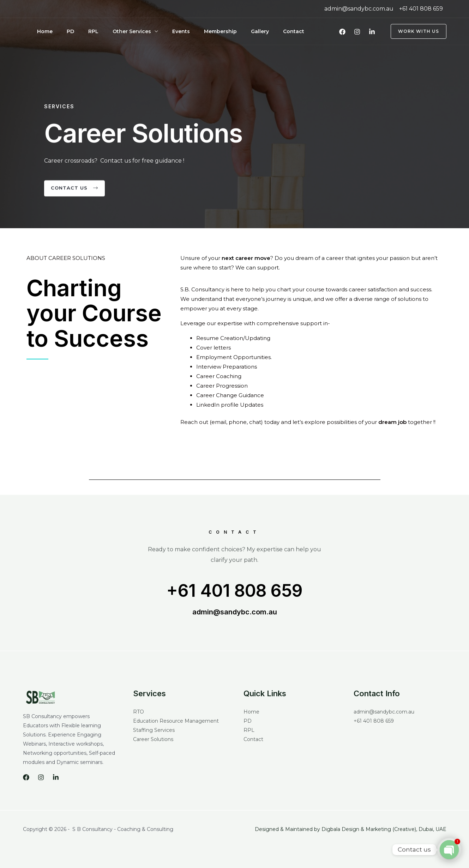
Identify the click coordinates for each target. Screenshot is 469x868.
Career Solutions (153, 740)
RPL (79, 31)
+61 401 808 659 (235, 591)
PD (62, 31)
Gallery (223, 31)
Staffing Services (154, 731)
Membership (189, 31)
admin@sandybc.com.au (235, 613)
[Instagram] (357, 32)
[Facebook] (342, 32)
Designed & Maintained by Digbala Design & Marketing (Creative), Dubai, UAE (351, 830)
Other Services (112, 31)
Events (156, 31)
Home (42, 31)
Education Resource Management (176, 722)
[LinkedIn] (372, 32)
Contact (251, 31)
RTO (139, 713)
